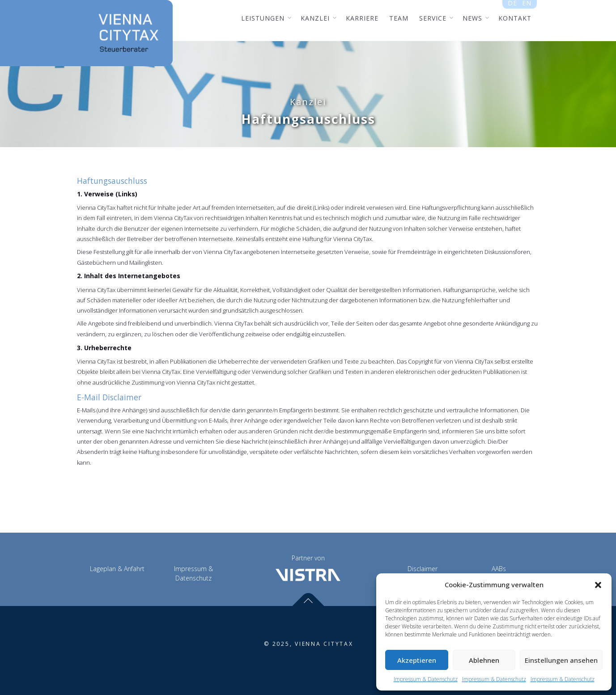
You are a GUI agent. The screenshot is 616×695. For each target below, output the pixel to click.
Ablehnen (484, 660)
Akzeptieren (417, 660)
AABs (499, 569)
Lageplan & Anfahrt (117, 569)
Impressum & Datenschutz (426, 679)
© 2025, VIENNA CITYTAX (309, 644)
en (527, 5)
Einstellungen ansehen (561, 660)
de (512, 5)
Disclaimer (423, 569)
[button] (598, 585)
